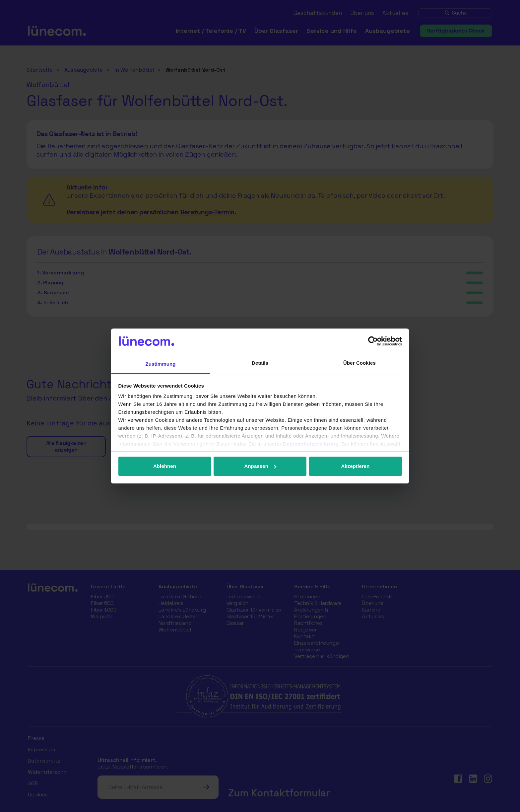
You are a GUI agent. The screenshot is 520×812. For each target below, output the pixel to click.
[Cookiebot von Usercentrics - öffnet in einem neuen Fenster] (373, 341)
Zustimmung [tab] (161, 364)
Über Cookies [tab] (359, 363)
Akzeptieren (355, 466)
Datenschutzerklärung (311, 444)
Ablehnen (165, 466)
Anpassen (260, 466)
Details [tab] (260, 363)
